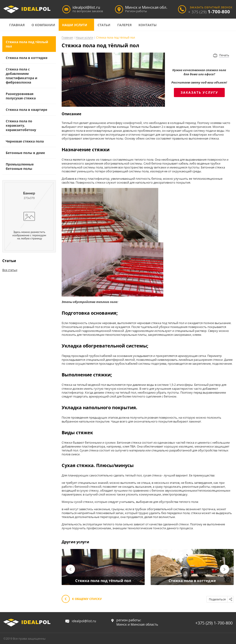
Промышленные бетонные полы (20, 166)
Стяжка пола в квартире (26, 110)
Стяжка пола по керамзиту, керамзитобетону (21, 125)
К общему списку (82, 599)
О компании (43, 25)
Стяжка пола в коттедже (27, 58)
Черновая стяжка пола (25, 141)
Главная (17, 25)
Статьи (104, 25)
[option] (103, 567)
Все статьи (10, 270)
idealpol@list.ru (84, 621)
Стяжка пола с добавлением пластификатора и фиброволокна (22, 76)
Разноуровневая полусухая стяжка (21, 96)
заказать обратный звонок (211, 7)
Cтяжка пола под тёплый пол (27, 44)
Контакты (148, 25)
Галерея (124, 25)
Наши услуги (75, 25)
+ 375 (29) (209, 12)
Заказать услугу (199, 92)
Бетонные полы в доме (25, 153)
